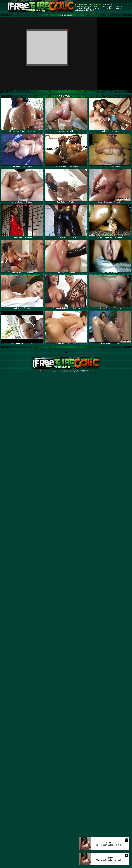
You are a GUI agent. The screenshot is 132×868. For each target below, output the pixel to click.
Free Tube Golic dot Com (93, 4)
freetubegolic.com (43, 371)
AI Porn (102, 6)
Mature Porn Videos (92, 6)
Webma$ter (91, 371)
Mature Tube (79, 6)
